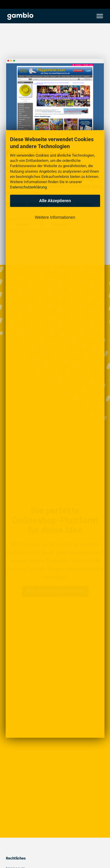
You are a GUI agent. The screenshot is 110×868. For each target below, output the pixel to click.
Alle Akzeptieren (55, 201)
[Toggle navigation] (100, 16)
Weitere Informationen (55, 218)
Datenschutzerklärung (28, 187)
